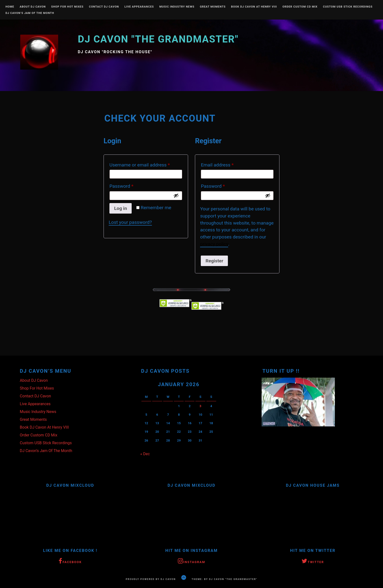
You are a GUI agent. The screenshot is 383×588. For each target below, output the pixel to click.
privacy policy (214, 244)
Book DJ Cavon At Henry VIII (254, 7)
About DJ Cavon (33, 7)
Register (214, 261)
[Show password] (176, 196)
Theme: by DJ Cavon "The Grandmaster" (225, 579)
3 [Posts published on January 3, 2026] (200, 406)
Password (131, 185)
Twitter (313, 561)
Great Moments (213, 7)
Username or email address (146, 164)
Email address (226, 164)
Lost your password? (130, 222)
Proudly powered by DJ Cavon (151, 579)
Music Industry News (177, 7)
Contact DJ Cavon (104, 7)
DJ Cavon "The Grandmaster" (158, 39)
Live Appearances (139, 7)
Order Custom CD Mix (300, 7)
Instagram (191, 561)
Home (10, 7)
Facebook (70, 561)
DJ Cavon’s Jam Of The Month (30, 13)
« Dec (145, 454)
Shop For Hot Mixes (67, 7)
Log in (121, 208)
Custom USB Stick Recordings (348, 7)
